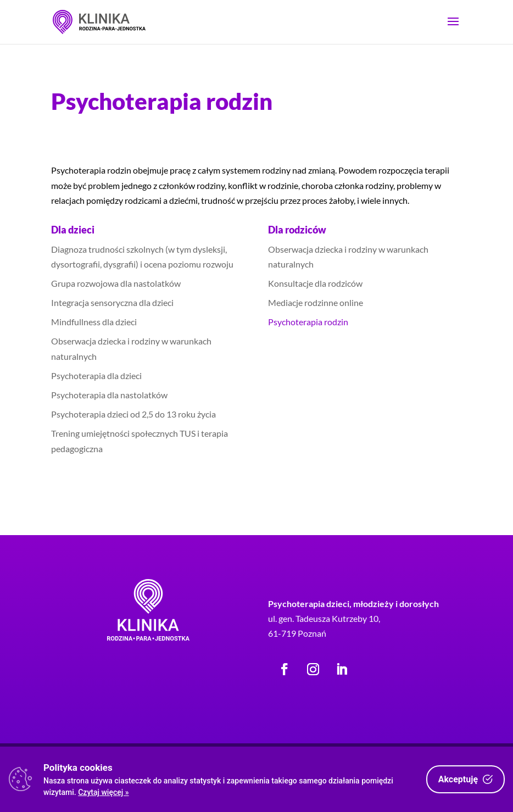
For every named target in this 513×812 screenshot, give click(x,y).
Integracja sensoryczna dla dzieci (112, 302)
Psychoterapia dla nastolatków (109, 395)
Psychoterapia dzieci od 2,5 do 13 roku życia (133, 414)
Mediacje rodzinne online (316, 302)
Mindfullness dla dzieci (94, 322)
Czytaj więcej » (103, 792)
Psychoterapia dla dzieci (96, 376)
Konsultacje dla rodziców (315, 283)
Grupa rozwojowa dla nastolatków (116, 283)
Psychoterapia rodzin (308, 322)
